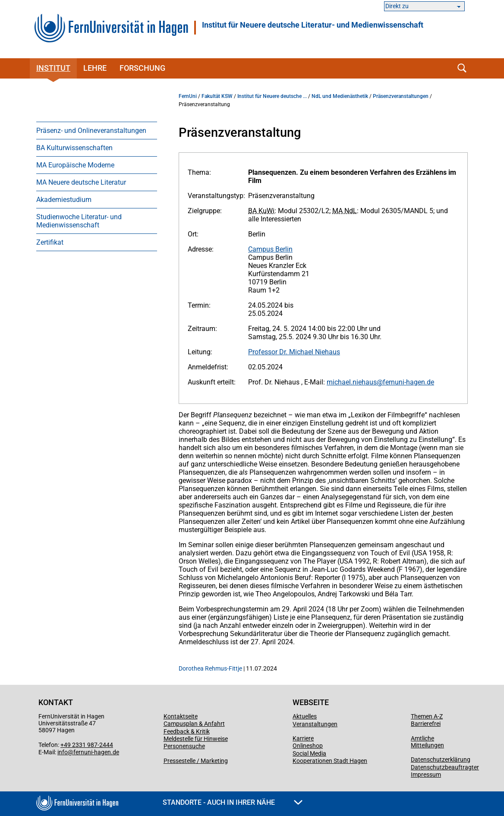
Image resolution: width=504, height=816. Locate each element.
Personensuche (184, 746)
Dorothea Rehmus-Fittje (211, 668)
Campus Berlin (270, 249)
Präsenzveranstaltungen (401, 96)
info (63, 752)
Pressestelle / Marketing (196, 761)
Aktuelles (305, 716)
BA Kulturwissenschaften (74, 148)
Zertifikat (50, 242)
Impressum (426, 775)
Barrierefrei (426, 724)
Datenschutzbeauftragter (445, 767)
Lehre (95, 68)
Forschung (142, 68)
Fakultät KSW (217, 96)
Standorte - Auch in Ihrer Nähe (233, 802)
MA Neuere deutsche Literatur (81, 182)
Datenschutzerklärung (441, 759)
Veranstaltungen (315, 724)
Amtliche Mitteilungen (427, 742)
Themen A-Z (427, 716)
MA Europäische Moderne (75, 165)
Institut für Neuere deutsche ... (272, 96)
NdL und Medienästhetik (340, 96)
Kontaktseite (181, 716)
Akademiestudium (64, 200)
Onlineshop (308, 746)
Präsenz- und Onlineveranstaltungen (91, 131)
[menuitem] (97, 130)
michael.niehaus (352, 382)
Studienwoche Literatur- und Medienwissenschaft (79, 221)
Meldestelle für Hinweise (196, 739)
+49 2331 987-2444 (87, 745)
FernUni (188, 96)
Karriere (303, 738)
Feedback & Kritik (187, 731)
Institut (53, 68)
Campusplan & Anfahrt (194, 724)
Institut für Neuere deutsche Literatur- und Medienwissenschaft (313, 25)
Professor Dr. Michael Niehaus (294, 352)
